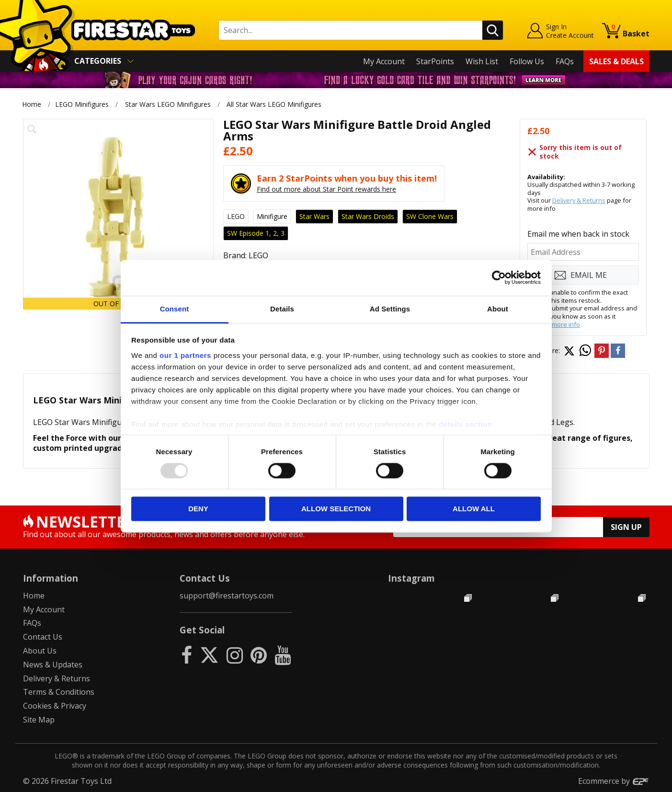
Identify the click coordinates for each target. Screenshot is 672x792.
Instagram (411, 578)
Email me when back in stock (578, 234)
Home (32, 104)
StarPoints (435, 61)
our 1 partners (185, 355)
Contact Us (43, 637)
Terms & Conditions (59, 692)
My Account (384, 61)
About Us (40, 651)
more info (566, 324)
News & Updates (53, 665)
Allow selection (336, 509)
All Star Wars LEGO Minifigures (274, 104)
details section (466, 424)
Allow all (474, 509)
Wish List (482, 61)
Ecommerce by (614, 781)
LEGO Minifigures (82, 104)
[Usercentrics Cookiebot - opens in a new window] (499, 277)
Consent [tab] (175, 309)
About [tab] (498, 309)
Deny (198, 509)
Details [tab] (282, 309)
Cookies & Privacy (55, 706)
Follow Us (527, 61)
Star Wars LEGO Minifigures (168, 104)
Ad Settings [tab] (390, 309)
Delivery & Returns (579, 200)
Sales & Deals (616, 61)
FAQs (565, 61)
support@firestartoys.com (227, 596)
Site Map (39, 720)
